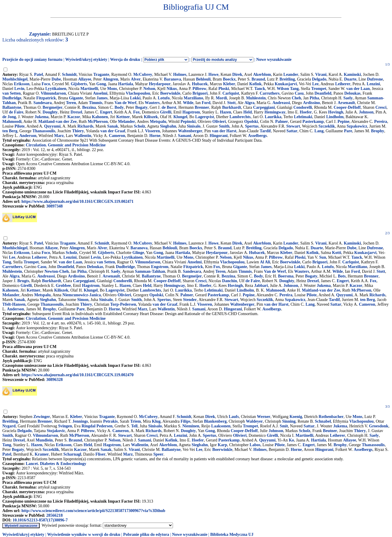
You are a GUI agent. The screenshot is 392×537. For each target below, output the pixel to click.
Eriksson (22, 84)
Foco (46, 84)
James (102, 98)
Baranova (172, 79)
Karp (223, 445)
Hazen (226, 112)
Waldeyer (254, 421)
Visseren (153, 131)
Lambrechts (240, 117)
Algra (249, 103)
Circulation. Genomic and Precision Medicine (66, 145)
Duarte (350, 79)
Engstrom (160, 267)
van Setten (12, 93)
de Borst (169, 107)
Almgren (111, 79)
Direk (237, 75)
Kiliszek (151, 117)
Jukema (42, 117)
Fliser (100, 454)
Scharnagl (72, 454)
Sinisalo (194, 126)
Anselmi (100, 93)
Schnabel (323, 421)
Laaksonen (221, 426)
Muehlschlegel (15, 79)
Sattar (292, 131)
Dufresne (375, 79)
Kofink (255, 84)
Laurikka (273, 117)
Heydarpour (160, 84)
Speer (158, 454)
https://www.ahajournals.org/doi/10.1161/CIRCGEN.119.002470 (78, 375)
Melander (127, 122)
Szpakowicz (357, 126)
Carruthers (270, 93)
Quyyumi (52, 126)
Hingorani (219, 136)
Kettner (123, 117)
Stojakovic (56, 431)
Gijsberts (79, 84)
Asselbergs (258, 136)
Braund (258, 79)
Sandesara (43, 103)
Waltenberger (190, 131)
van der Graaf (113, 131)
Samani (185, 136)
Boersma (286, 276)
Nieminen (191, 426)
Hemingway (275, 112)
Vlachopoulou (138, 93)
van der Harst (224, 131)
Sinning (289, 421)
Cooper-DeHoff (347, 107)
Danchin (229, 281)
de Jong (9, 117)
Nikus (172, 89)
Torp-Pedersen (123, 304)
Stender (190, 300)
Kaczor (74, 117)
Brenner (202, 107)
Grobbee (63, 286)
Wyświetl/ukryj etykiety (86, 60)
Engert (106, 112)
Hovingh (336, 112)
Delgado (319, 79)
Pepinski (188, 122)
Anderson (28, 136)
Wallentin (83, 136)
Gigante (76, 98)
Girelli (166, 112)
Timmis (96, 103)
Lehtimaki (303, 117)
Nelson (149, 89)
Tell (134, 426)
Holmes (180, 75)
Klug (156, 421)
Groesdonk (379, 426)
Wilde (188, 103)
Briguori (200, 93)
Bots (341, 276)
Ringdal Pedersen (97, 426)
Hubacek (200, 84)
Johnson (366, 112)
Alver (136, 79)
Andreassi (281, 103)
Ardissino (312, 103)
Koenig (296, 417)
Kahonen (100, 117)
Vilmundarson (53, 93)
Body (119, 107)
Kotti (337, 253)
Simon (83, 300)
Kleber (229, 84)
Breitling (287, 79)
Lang (319, 131)
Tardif (265, 131)
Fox (137, 112)
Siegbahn (168, 126)
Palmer (282, 122)
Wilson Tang (288, 89)
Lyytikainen (56, 89)
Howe (213, 75)
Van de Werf (126, 103)
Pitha (314, 98)
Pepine (344, 122)
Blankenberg (215, 421)
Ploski (224, 89)
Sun (323, 257)
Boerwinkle (170, 93)
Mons (112, 89)
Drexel (76, 112)
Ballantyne (12, 107)
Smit (284, 426)
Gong (101, 84)
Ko (291, 440)
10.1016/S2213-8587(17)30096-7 (40, 520)
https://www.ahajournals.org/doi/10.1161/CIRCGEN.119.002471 (78, 201)
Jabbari (261, 286)
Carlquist (231, 93)
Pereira (381, 122)
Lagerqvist (205, 117)
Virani (321, 75)
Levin (19, 89)
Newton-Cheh (57, 271)
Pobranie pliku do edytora (146, 535)
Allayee (85, 79)
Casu (299, 93)
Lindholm (335, 117)
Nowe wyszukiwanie (274, 60)
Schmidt (69, 75)
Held (248, 112)
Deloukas (353, 93)
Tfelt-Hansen (14, 304)
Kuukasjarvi (286, 84)
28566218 (54, 515)
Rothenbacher (331, 417)
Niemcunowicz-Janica (82, 295)
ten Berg (10, 131)
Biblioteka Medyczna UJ (232, 535)
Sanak (113, 126)
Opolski (251, 122)
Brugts (23, 281)
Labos (255, 445)
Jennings (80, 421)
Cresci (381, 107)
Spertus (252, 126)
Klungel (180, 117)
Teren (71, 103)
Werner (264, 417)
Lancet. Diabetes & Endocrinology (56, 464)
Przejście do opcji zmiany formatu (32, 60)
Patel (38, 75)
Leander (291, 75)
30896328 (54, 380)
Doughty (50, 112)
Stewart (293, 126)
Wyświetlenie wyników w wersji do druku (84, 535)
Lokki (135, 98)
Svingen (65, 426)
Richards (85, 126)
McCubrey (143, 75)
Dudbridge (12, 98)
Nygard (9, 426)
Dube (56, 79)
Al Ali (265, 262)
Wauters (152, 103)
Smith (224, 126)
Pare (348, 131)
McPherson (98, 122)
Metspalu (158, 122)
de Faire (16, 112)
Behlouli (203, 79)
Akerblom (262, 75)
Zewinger (42, 417)
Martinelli (89, 89)
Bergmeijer (53, 107)
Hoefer (306, 112)
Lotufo (164, 98)
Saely (348, 98)
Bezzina (89, 107)
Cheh (296, 98)
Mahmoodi (12, 122)
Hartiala (126, 84)
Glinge (138, 253)
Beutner (330, 431)
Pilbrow (200, 89)
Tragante (101, 75)
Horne (155, 136)
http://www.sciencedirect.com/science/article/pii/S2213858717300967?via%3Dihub (93, 511)
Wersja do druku (125, 60)
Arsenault (346, 103)
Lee (315, 84)
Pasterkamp (313, 122)
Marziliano (194, 98)
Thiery (78, 131)
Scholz (140, 126)
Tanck (260, 89)
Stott (232, 103)
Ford (206, 103)
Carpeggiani (264, 107)
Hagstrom (191, 112)
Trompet (319, 89)
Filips (185, 421)
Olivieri (219, 122)
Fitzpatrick (46, 98)
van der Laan (358, 89)
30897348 (54, 206)
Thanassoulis (44, 131)
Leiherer (343, 84)
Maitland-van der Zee (58, 122)
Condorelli (303, 107)
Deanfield (323, 93)
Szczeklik (327, 126)
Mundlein (44, 440)
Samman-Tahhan (150, 271)
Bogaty (141, 107)
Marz (59, 136)
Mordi (221, 98)
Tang (7, 262)
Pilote (20, 126)
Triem (135, 421)
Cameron (117, 136)
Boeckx (229, 79)
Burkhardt (232, 107)
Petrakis (110, 421)
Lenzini (373, 84)
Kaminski (352, 75)
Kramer (42, 454)
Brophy (377, 131)
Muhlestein (256, 98)
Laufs (234, 417)
